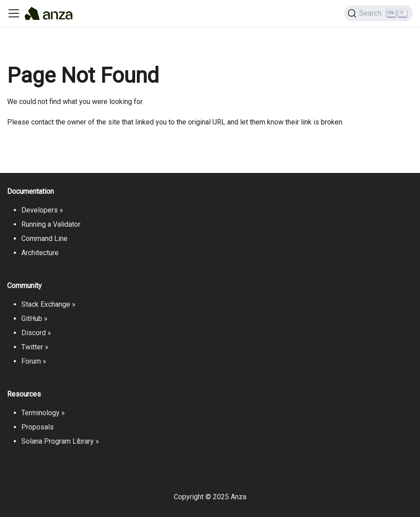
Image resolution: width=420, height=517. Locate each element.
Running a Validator (51, 224)
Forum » (34, 361)
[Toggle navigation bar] (14, 13)
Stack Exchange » (48, 304)
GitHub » (34, 319)
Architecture (40, 253)
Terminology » (43, 413)
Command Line (44, 238)
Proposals (38, 427)
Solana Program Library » (60, 441)
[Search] (378, 13)
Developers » (42, 210)
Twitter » (35, 347)
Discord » (36, 333)
